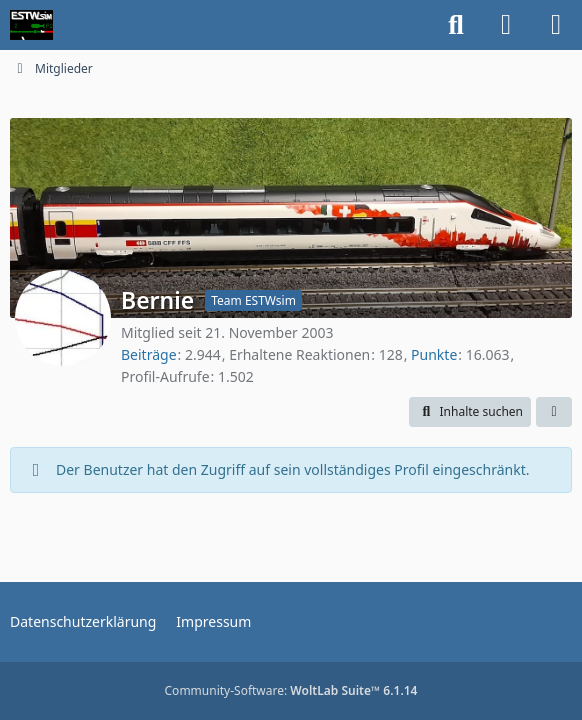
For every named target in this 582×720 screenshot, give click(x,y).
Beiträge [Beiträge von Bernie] (149, 354)
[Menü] (556, 25)
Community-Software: (291, 690)
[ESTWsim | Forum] (31, 25)
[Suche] (456, 25)
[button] (470, 412)
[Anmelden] (506, 25)
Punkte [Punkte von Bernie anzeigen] (434, 354)
